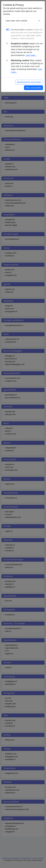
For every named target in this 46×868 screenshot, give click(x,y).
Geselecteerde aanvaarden (29, 82)
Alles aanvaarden (33, 88)
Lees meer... (31, 55)
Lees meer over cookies (16, 21)
